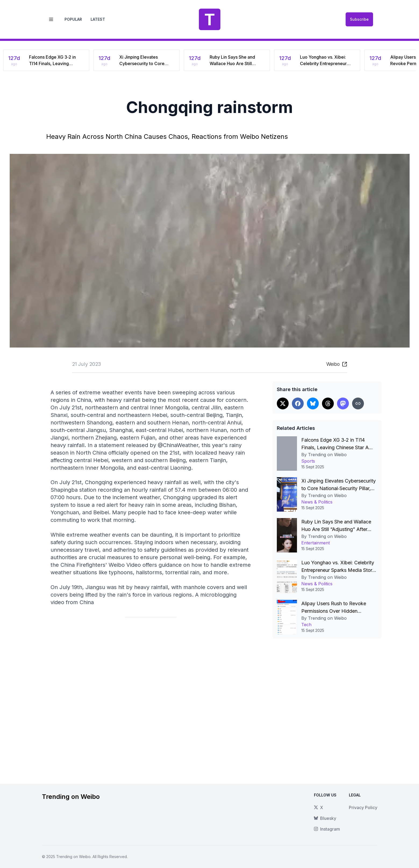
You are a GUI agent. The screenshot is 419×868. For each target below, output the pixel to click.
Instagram (327, 829)
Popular (73, 19)
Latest (98, 19)
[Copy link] (358, 403)
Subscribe (359, 19)
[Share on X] (283, 403)
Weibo (333, 364)
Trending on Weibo (73, 857)
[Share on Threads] (328, 403)
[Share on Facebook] (298, 403)
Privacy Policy (363, 807)
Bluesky (325, 818)
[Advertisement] (151, 697)
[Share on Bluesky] (313, 403)
